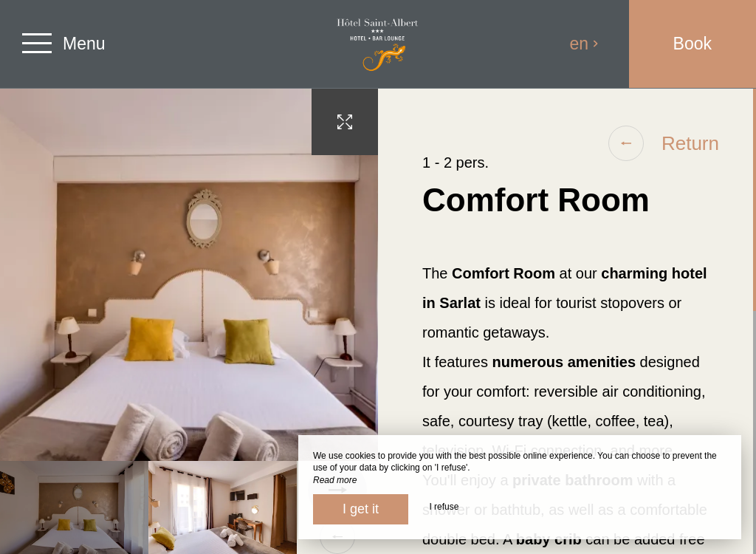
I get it (361, 509)
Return (664, 143)
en (585, 44)
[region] (567, 321)
